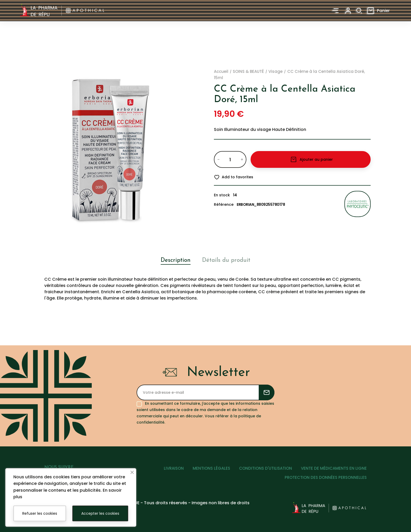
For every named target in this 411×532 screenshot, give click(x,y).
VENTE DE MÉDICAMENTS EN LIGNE (334, 468)
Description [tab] (176, 260)
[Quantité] (230, 159)
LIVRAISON (174, 468)
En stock (222, 195)
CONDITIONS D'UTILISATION (266, 468)
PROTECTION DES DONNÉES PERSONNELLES (326, 477)
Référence (224, 204)
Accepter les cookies (100, 513)
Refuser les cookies (40, 513)
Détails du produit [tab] (226, 260)
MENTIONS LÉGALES (211, 468)
